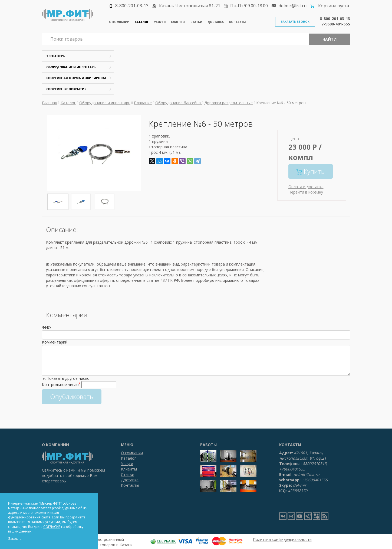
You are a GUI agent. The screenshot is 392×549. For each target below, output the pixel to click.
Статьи (196, 22)
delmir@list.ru (293, 6)
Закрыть (15, 539)
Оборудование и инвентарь (71, 67)
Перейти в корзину (306, 192)
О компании (119, 22)
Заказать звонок (295, 22)
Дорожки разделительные (228, 103)
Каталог (142, 22)
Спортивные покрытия (66, 89)
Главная (50, 103)
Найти (330, 39)
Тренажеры (56, 56)
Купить (311, 171)
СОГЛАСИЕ (52, 527)
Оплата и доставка (306, 187)
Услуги (160, 22)
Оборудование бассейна (179, 103)
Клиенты (178, 22)
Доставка (216, 22)
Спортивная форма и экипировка (76, 78)
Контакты (237, 22)
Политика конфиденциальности (282, 539)
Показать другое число (68, 378)
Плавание (143, 103)
